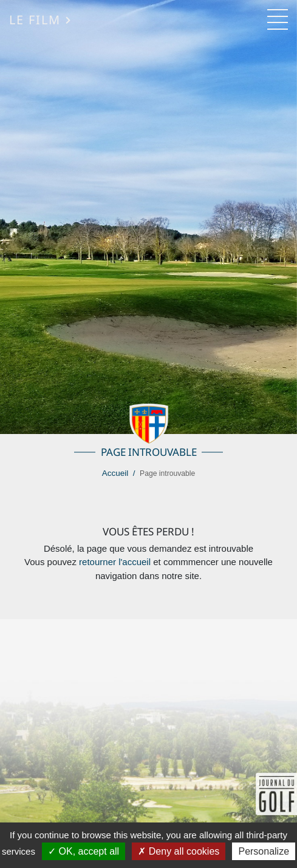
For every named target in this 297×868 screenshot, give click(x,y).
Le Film (40, 19)
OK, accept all (84, 851)
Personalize (264, 851)
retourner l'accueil (115, 562)
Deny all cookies (179, 851)
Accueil (115, 473)
